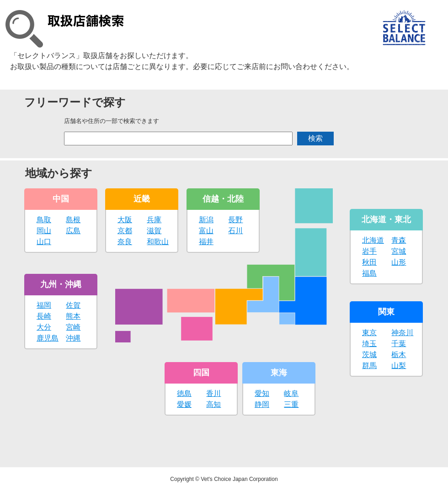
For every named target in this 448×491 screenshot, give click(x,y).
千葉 (399, 344)
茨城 (369, 355)
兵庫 (154, 220)
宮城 (399, 251)
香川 (213, 393)
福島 (369, 273)
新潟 (206, 220)
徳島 (184, 393)
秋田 (369, 262)
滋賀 (154, 231)
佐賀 (73, 305)
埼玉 (369, 344)
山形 (399, 262)
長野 (235, 220)
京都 (125, 231)
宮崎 (73, 327)
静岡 (262, 404)
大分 (44, 327)
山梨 (399, 366)
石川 (235, 231)
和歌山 (158, 242)
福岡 (44, 305)
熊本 (73, 316)
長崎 (44, 316)
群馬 (369, 366)
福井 (206, 242)
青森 (399, 240)
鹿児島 (48, 338)
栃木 (399, 355)
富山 (206, 231)
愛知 (262, 393)
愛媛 (184, 404)
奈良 (125, 242)
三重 (291, 404)
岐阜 (291, 393)
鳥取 (44, 220)
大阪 (125, 220)
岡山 (44, 231)
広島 (73, 231)
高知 (213, 404)
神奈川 (402, 333)
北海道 (373, 240)
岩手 (369, 251)
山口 (44, 242)
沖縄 (73, 338)
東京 (369, 333)
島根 (73, 220)
